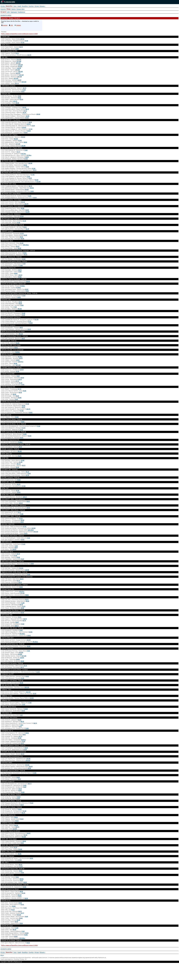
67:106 (24, 837)
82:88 (27, 210)
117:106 (18, 144)
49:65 (23, 422)
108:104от (26, 245)
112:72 (29, 55)
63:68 (26, 709)
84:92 (22, 378)
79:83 (23, 385)
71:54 (39, 426)
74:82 (22, 624)
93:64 (21, 99)
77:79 (21, 866)
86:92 (17, 103)
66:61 (16, 347)
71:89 (23, 603)
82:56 (26, 898)
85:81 (27, 733)
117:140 (19, 61)
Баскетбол (9, 6)
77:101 (23, 544)
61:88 (18, 798)
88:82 (16, 273)
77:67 (23, 931)
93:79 (24, 113)
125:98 (30, 163)
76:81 (22, 843)
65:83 (14, 394)
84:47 (22, 805)
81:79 (21, 383)
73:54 (33, 126)
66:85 (21, 918)
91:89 (25, 749)
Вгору (2, 955)
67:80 (31, 129)
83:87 (27, 289)
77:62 (28, 176)
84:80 (31, 632)
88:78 (25, 88)
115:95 (27, 570)
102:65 (28, 640)
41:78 (27, 229)
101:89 (28, 759)
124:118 (24, 82)
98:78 (21, 358)
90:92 (26, 748)
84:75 (18, 581)
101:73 (17, 83)
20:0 (22, 725)
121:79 (26, 204)
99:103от (22, 634)
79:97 (21, 881)
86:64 (21, 865)
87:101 (22, 593)
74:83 (29, 574)
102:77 (30, 784)
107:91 (22, 39)
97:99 (26, 41)
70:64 (32, 803)
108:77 (17, 626)
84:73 (22, 754)
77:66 (28, 651)
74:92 (25, 785)
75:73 (25, 666)
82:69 (37, 180)
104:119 (27, 687)
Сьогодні (3, 9)
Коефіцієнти (21, 12)
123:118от (22, 938)
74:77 (22, 743)
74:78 (24, 606)
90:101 (23, 137)
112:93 (22, 658)
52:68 (25, 434)
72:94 (19, 96)
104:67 (21, 503)
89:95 (29, 646)
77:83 (28, 538)
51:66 (38, 672)
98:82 (28, 501)
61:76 (21, 519)
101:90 (23, 202)
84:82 (25, 165)
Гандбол (31, 6)
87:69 (26, 159)
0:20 (24, 264)
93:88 (23, 460)
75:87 (22, 559)
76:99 (32, 191)
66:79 (23, 813)
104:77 (25, 497)
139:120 (20, 71)
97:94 (23, 42)
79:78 (17, 371)
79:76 (35, 694)
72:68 (25, 908)
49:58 (30, 122)
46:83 (30, 436)
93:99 (25, 235)
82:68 (29, 768)
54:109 (38, 182)
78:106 (20, 849)
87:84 (20, 738)
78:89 (32, 564)
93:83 (21, 587)
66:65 (25, 882)
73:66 (35, 773)
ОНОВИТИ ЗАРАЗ (6, 15)
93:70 (18, 554)
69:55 (21, 237)
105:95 (24, 107)
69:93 (18, 360)
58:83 (23, 540)
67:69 (22, 411)
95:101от (35, 642)
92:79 (19, 484)
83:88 (22, 208)
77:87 (24, 704)
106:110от (31, 530)
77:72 (29, 321)
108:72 (17, 827)
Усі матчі (3, 12)
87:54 (22, 216)
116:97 (19, 80)
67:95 (33, 175)
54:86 (18, 777)
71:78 (24, 221)
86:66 (27, 157)
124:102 (19, 60)
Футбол (3, 6)
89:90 (27, 933)
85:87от (24, 740)
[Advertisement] (89, 972)
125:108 (17, 70)
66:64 (16, 817)
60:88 (21, 683)
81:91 (30, 178)
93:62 (29, 635)
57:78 (22, 233)
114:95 (32, 698)
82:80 (18, 920)
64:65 (27, 676)
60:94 (29, 131)
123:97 (14, 549)
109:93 (30, 767)
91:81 (22, 905)
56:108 (36, 320)
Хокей (19, 6)
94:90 (19, 98)
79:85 (25, 391)
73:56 (20, 272)
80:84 (29, 329)
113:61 (29, 124)
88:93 (19, 492)
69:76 (20, 270)
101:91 (32, 188)
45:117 (20, 895)
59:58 (31, 323)
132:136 (19, 77)
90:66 (24, 406)
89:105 (16, 139)
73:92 (30, 196)
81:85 (26, 935)
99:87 (21, 328)
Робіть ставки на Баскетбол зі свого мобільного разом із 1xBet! (19, 34)
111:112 (28, 692)
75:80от (20, 442)
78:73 (20, 897)
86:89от (18, 352)
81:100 (27, 212)
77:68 (15, 307)
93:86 (17, 467)
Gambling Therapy (19, 959)
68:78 (27, 472)
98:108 (20, 451)
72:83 (24, 741)
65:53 (25, 253)
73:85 (16, 399)
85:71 (22, 667)
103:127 (18, 73)
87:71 (25, 111)
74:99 (22, 873)
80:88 (24, 259)
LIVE (8, 12)
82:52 (20, 393)
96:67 (22, 819)
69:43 (26, 133)
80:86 (20, 854)
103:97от (22, 591)
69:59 (28, 943)
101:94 (23, 146)
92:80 (23, 792)
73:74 (20, 617)
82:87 (20, 304)
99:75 (18, 247)
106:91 (21, 879)
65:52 (16, 922)
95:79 (25, 619)
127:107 (21, 75)
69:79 (20, 911)
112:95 (19, 68)
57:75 (27, 475)
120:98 (33, 528)
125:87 (22, 370)
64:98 (28, 116)
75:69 (26, 150)
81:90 (20, 248)
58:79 (29, 833)
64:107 (24, 127)
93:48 (17, 417)
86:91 (27, 595)
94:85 (20, 903)
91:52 (26, 835)
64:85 (31, 858)
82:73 (30, 186)
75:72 (17, 53)
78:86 (17, 877)
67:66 (27, 404)
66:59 (20, 809)
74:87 (18, 376)
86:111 (19, 464)
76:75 (20, 302)
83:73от (24, 154)
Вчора (9, 9)
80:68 (22, 239)
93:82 (19, 480)
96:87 (23, 91)
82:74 (24, 621)
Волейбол (25, 6)
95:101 (21, 568)
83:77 (18, 152)
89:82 (28, 601)
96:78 (21, 47)
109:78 (28, 409)
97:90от (19, 288)
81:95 (21, 462)
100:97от (21, 362)
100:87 (20, 275)
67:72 (17, 381)
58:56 (28, 508)
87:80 (24, 90)
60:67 (19, 797)
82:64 (35, 198)
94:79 (20, 789)
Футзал (37, 6)
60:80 (22, 613)
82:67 (23, 338)
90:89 (14, 906)
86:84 (24, 841)
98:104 (19, 915)
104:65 (16, 825)
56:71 (26, 255)
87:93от (29, 155)
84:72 (20, 582)
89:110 (21, 334)
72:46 (24, 313)
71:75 (22, 678)
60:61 (25, 227)
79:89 (26, 916)
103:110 (36, 532)
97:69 (24, 486)
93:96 (27, 167)
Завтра (14, 9)
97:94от (23, 286)
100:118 (18, 63)
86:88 (22, 520)
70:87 (25, 787)
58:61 (31, 412)
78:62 (29, 473)
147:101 (16, 78)
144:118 (20, 65)
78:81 (24, 735)
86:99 (18, 659)
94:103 (20, 654)
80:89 (16, 363)
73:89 (16, 546)
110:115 (28, 760)
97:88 (18, 557)
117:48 (15, 829)
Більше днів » (21, 9)
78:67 (19, 779)
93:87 (17, 622)
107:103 (18, 365)
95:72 (24, 465)
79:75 (26, 533)
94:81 (25, 142)
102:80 (27, 190)
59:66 (25, 887)
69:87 (16, 548)
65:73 (20, 379)
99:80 (17, 396)
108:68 (38, 114)
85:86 (18, 491)
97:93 (25, 526)
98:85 (20, 398)
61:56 (25, 811)
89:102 (20, 309)
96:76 (27, 599)
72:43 (24, 428)
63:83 (23, 711)
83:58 (18, 343)
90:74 (35, 170)
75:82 (22, 514)
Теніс (15, 6)
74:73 (21, 438)
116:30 (28, 281)
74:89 (17, 49)
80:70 (35, 723)
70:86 (27, 291)
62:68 (20, 720)
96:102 (27, 765)
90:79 (27, 109)
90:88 (22, 608)
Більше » (42, 6)
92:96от (20, 357)
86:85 (20, 790)
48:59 (21, 891)
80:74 (22, 579)
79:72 (19, 512)
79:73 (20, 447)
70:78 (15, 847)
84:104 (21, 652)
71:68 (21, 265)
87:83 (20, 860)
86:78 (14, 930)
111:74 (15, 101)
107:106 (24, 656)
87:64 (27, 118)
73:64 (24, 296)
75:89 (18, 223)
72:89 (22, 305)
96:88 (22, 661)
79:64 (21, 923)
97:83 (34, 168)
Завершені (14, 12)
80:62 (17, 821)
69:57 (24, 407)
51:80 (23, 315)
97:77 (22, 913)
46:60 (19, 297)
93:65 (20, 277)
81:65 (20, 456)
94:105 (20, 66)
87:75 (20, 389)
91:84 (22, 243)
